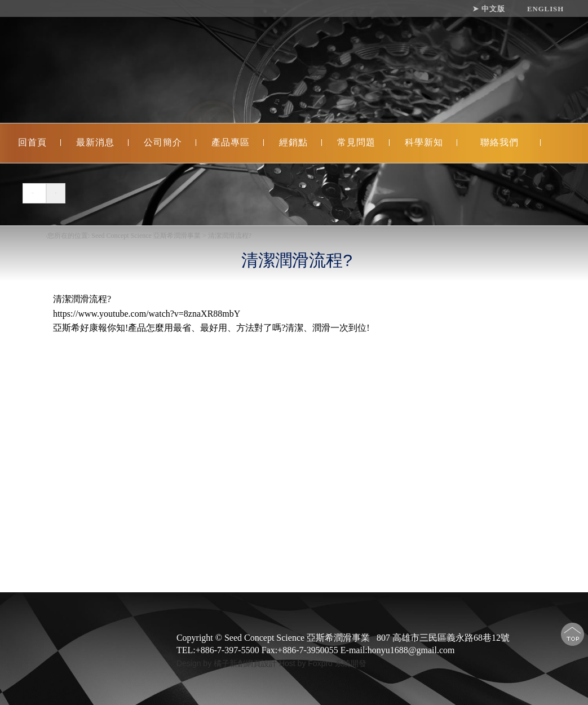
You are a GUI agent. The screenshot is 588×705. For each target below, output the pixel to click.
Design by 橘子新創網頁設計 (228, 663)
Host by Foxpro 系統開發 (323, 663)
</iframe (211, 439)
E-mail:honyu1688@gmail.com (398, 650)
